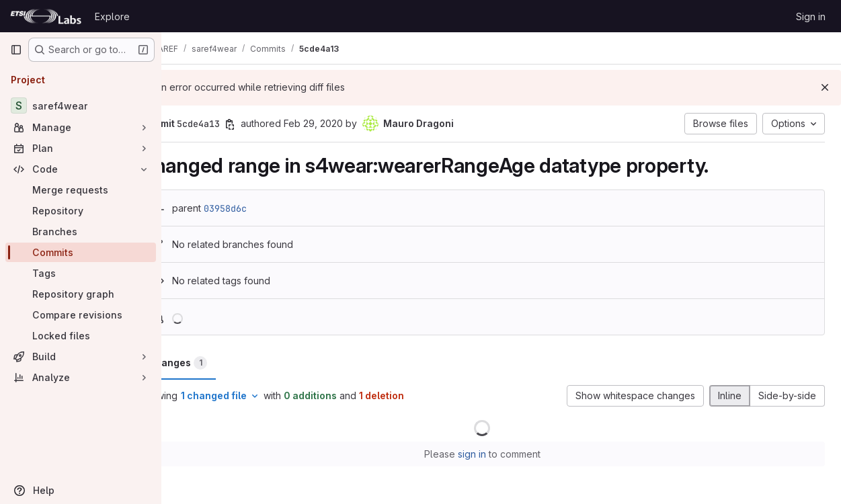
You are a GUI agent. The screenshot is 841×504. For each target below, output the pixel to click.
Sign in (811, 16)
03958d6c (264, 208)
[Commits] (81, 252)
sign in (491, 454)
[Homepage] (46, 16)
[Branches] (81, 232)
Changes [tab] (216, 363)
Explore (112, 16)
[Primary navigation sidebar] (16, 50)
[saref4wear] (81, 106)
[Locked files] (81, 336)
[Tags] (81, 273)
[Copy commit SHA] (268, 124)
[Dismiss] (825, 87)
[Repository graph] (81, 294)
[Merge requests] (81, 190)
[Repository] (81, 211)
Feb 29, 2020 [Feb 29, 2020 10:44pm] (352, 123)
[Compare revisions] (81, 315)
